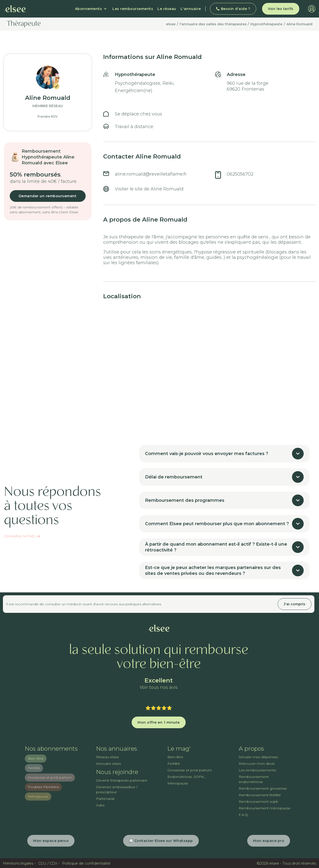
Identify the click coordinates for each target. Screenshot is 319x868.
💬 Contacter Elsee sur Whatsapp (161, 841)
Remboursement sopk (258, 802)
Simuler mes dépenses (258, 757)
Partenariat (105, 799)
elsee (171, 24)
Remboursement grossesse (263, 788)
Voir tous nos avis (159, 687)
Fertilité (34, 768)
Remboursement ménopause (265, 808)
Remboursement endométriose (254, 779)
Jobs (100, 805)
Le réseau (167, 9)
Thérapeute (24, 24)
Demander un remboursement (48, 196)
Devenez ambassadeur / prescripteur (117, 789)
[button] (91, 9)
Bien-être (36, 758)
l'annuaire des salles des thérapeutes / (214, 24)
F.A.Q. (244, 815)
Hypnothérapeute (266, 24)
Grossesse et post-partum (190, 770)
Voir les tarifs (281, 9)
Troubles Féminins (43, 787)
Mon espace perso (51, 841)
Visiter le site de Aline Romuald (149, 189)
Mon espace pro (269, 841)
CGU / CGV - (49, 863)
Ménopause (38, 796)
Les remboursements (133, 9)
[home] (15, 9)
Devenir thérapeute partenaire (122, 780)
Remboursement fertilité (260, 795)
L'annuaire (191, 9)
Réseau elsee (108, 757)
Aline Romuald (299, 24)
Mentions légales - (19, 863)
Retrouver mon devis (257, 764)
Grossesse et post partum (50, 777)
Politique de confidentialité (86, 863)
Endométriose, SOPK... (187, 777)
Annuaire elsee (109, 764)
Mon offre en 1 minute (159, 722)
